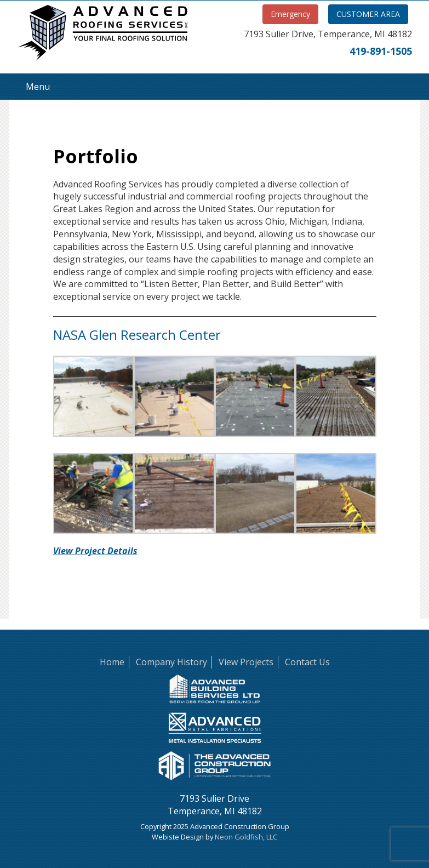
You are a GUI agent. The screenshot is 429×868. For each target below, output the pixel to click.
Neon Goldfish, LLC (246, 837)
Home (112, 662)
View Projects (246, 662)
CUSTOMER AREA (368, 14)
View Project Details (95, 551)
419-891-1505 (381, 51)
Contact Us (307, 662)
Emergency (290, 14)
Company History (171, 662)
